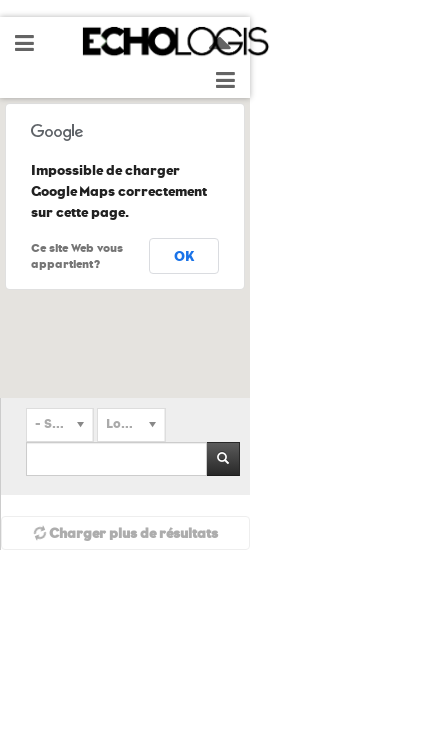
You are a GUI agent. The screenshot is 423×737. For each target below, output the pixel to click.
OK (184, 256)
